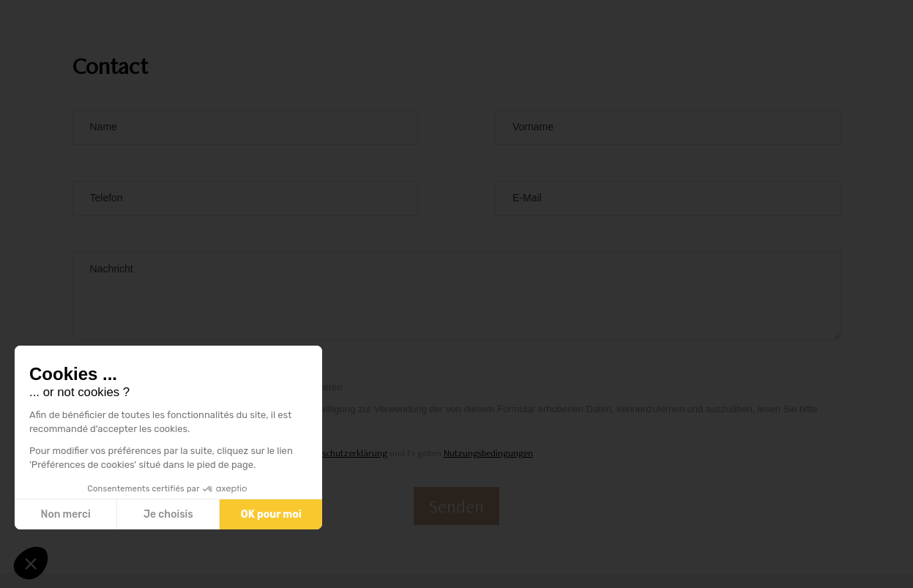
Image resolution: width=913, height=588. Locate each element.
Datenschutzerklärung (343, 453)
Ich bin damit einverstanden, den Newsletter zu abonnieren (219, 387)
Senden (456, 506)
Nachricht (112, 269)
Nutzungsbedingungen (488, 453)
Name (104, 127)
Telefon (107, 198)
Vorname (533, 127)
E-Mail (527, 198)
